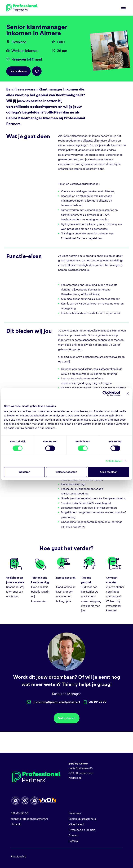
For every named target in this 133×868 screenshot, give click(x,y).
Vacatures (75, 813)
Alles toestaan (109, 472)
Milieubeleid (76, 824)
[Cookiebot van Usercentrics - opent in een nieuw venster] (105, 393)
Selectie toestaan (67, 472)
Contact (74, 835)
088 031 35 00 (20, 813)
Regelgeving (18, 856)
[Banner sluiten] (128, 393)
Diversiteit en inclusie (82, 830)
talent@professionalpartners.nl (29, 819)
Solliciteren (18, 71)
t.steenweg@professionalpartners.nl (57, 702)
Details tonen (114, 461)
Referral (74, 841)
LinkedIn (16, 824)
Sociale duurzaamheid (82, 819)
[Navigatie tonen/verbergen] (123, 8)
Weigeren (24, 472)
